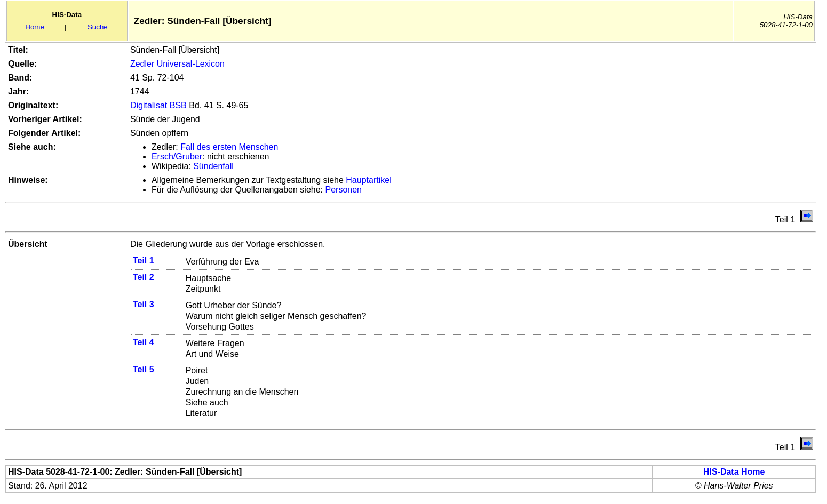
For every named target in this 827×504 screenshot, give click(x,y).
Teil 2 (144, 277)
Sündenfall (213, 166)
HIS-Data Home (734, 472)
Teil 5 (144, 369)
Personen (344, 190)
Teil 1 (144, 261)
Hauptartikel (368, 180)
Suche (98, 27)
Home (35, 27)
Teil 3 (144, 304)
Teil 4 (144, 342)
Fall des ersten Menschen (229, 147)
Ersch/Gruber (177, 157)
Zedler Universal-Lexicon (177, 64)
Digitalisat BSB (158, 105)
